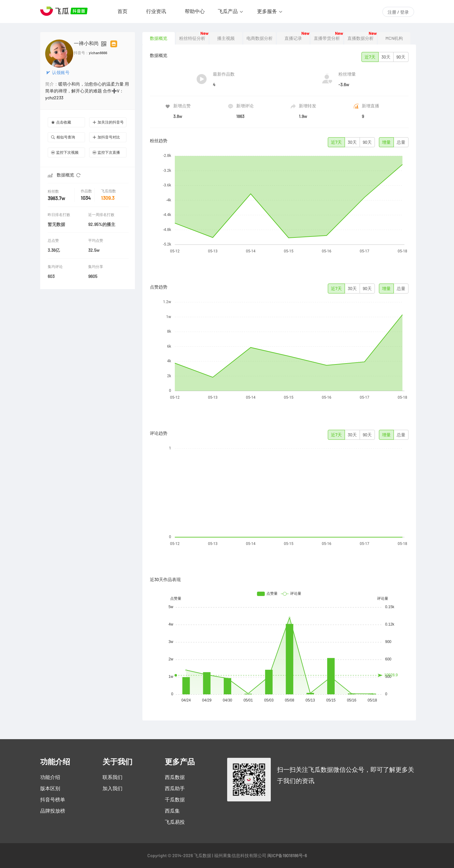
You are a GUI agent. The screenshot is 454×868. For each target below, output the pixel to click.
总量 (401, 142)
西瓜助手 (175, 788)
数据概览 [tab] (159, 38)
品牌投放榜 (53, 811)
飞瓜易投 (175, 822)
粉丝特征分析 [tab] (192, 38)
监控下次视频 (65, 152)
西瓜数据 (175, 777)
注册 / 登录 (398, 12)
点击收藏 (61, 122)
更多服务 (267, 11)
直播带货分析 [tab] (327, 38)
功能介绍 (50, 777)
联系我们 (112, 777)
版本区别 (50, 788)
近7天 (370, 57)
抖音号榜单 (53, 800)
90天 (401, 57)
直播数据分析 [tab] (361, 38)
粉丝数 (54, 191)
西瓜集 (172, 811)
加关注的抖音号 (108, 122)
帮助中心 (195, 11)
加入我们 (112, 788)
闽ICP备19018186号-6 (287, 856)
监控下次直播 (106, 152)
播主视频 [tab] (226, 38)
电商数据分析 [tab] (260, 38)
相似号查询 (63, 137)
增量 (386, 142)
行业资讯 (156, 11)
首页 (122, 11)
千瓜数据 (175, 800)
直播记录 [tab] (293, 38)
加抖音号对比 (106, 137)
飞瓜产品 (228, 11)
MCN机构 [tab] (394, 38)
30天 (386, 57)
